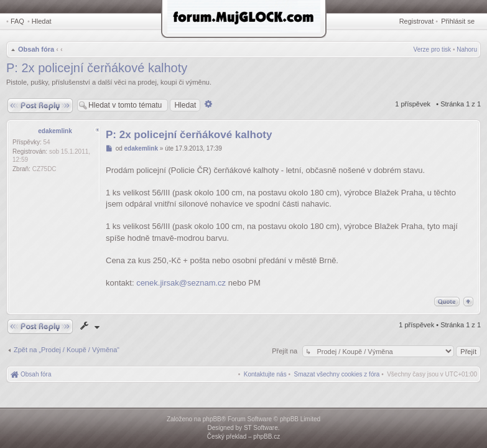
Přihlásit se (458, 21)
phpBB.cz (267, 436)
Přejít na (285, 351)
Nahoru (467, 49)
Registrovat (417, 21)
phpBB (212, 419)
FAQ (17, 21)
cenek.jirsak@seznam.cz (181, 283)
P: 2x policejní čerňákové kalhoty (97, 68)
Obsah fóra (36, 49)
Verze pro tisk (433, 49)
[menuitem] (337, 374)
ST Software (261, 428)
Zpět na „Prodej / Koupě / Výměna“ (67, 350)
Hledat (42, 21)
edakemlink (55, 131)
